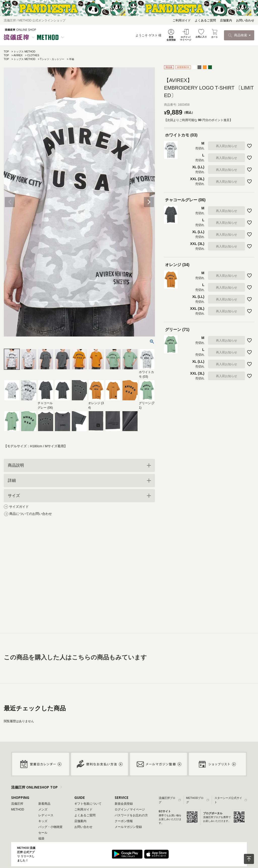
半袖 (72, 59)
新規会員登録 (124, 804)
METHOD (18, 809)
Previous (10, 202)
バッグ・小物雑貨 (50, 827)
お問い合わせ (245, 20)
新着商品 (44, 804)
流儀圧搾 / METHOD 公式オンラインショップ (35, 20)
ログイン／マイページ (130, 809)
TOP (6, 52)
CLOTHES (33, 55)
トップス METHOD (24, 52)
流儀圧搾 (17, 804)
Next (149, 202)
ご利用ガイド (182, 20)
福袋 (41, 838)
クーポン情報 (124, 821)
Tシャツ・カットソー (52, 59)
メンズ (43, 809)
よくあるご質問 (205, 20)
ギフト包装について (88, 804)
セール (43, 833)
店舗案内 (226, 20)
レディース (46, 815)
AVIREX (18, 55)
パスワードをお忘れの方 (131, 815)
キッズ (43, 821)
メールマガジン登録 (128, 827)
